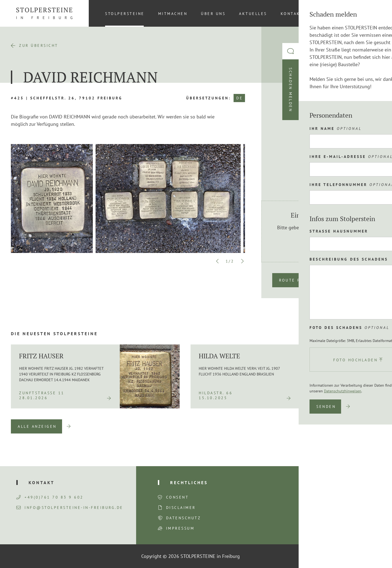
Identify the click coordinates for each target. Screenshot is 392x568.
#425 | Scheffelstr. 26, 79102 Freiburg (67, 98)
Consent (177, 497)
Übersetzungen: (209, 98)
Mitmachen (173, 14)
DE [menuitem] (373, 13)
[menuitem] (373, 13)
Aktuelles (253, 14)
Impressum (180, 528)
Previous (218, 261)
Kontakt (292, 14)
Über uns (213, 14)
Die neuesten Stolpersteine (54, 334)
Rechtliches (189, 483)
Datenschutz (184, 518)
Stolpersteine (125, 14)
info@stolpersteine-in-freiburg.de (70, 508)
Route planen (298, 280)
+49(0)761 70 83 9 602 (50, 497)
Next (242, 261)
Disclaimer (181, 508)
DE (240, 98)
